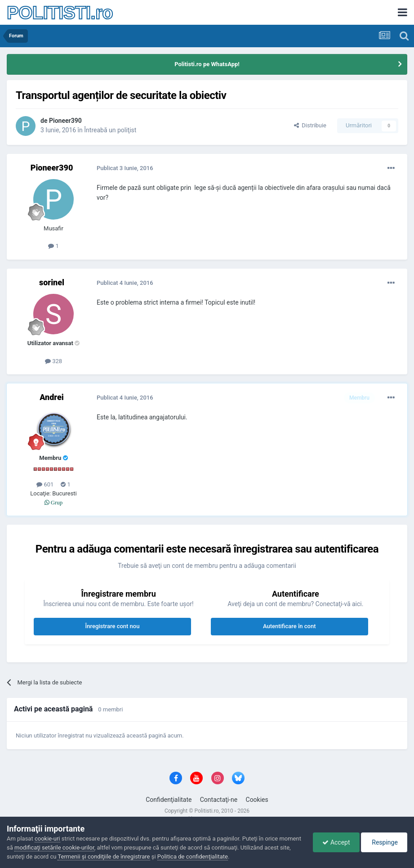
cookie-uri (47, 839)
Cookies (257, 800)
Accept (336, 842)
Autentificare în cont (289, 626)
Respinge (384, 842)
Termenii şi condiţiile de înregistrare (104, 857)
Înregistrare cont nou (113, 626)
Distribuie (310, 125)
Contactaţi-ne (219, 800)
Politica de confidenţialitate (193, 857)
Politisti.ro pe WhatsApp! (207, 64)
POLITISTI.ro (60, 13)
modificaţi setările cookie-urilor (54, 848)
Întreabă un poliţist (110, 130)
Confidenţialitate (169, 800)
